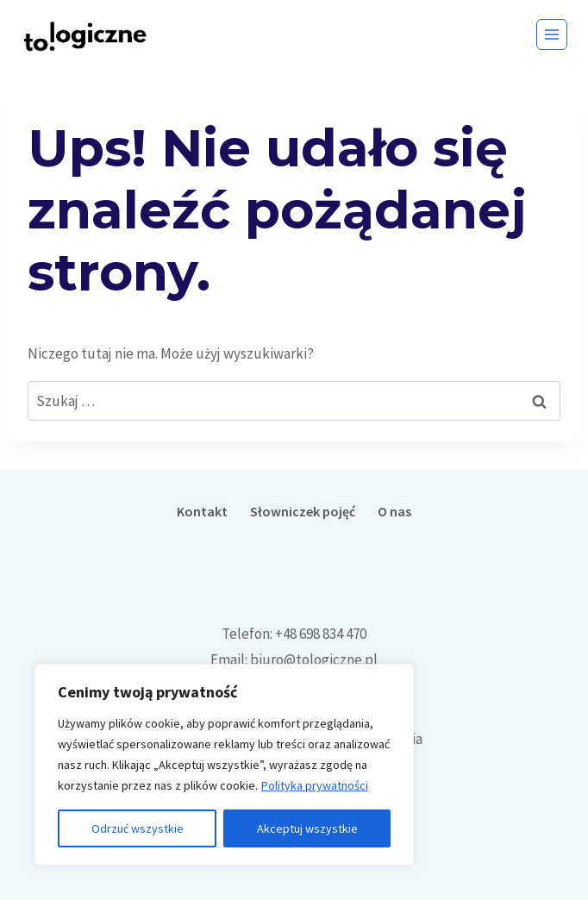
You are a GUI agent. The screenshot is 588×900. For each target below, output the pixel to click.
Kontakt (202, 511)
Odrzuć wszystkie (138, 828)
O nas (394, 511)
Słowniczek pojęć (303, 511)
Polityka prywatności (315, 785)
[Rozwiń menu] (552, 34)
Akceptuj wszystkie (307, 828)
